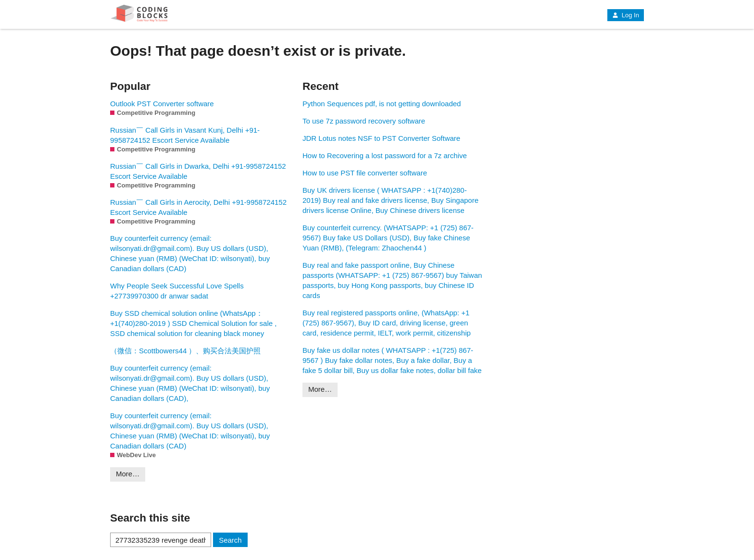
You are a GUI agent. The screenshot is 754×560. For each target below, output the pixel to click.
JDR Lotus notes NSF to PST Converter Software (381, 138)
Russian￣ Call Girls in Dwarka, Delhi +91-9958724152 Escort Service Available (198, 171)
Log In (626, 15)
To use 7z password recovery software (364, 121)
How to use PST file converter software (365, 173)
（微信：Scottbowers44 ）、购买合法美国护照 (185, 351)
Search (230, 540)
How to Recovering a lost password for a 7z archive (385, 156)
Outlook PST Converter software (162, 104)
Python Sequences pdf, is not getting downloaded (382, 104)
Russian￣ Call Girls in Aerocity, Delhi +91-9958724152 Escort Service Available (198, 207)
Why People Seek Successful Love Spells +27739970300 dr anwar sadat (177, 291)
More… (128, 474)
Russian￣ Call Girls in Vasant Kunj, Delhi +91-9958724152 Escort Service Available (185, 135)
